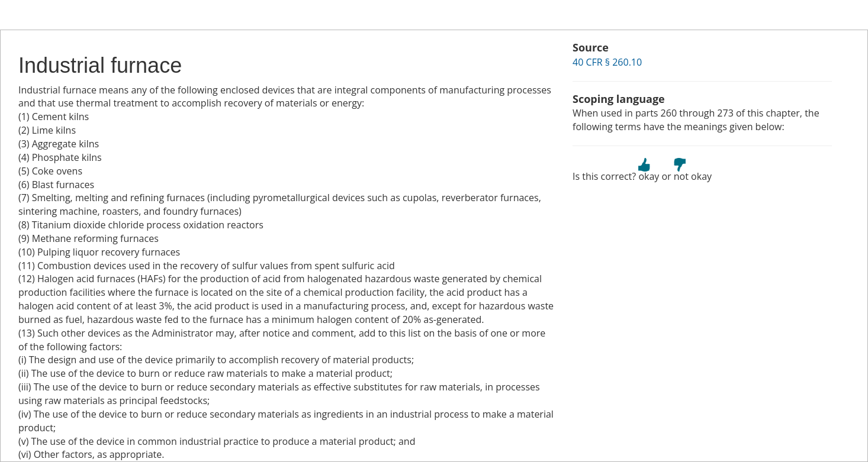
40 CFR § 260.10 (607, 62)
